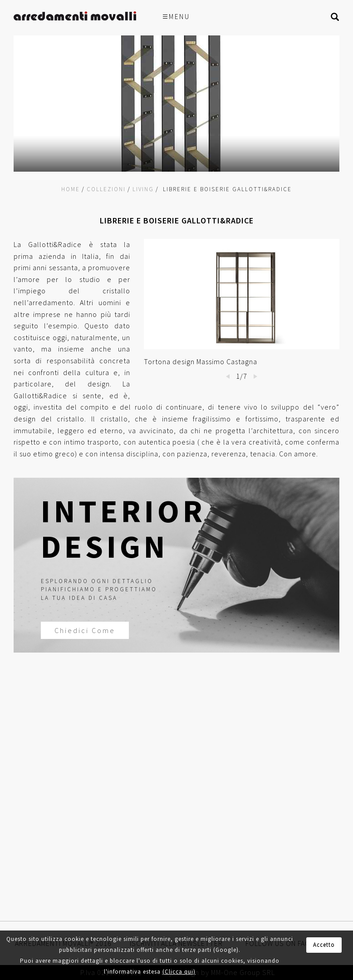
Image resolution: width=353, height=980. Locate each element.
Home (71, 189)
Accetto (324, 945)
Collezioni (106, 189)
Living (143, 189)
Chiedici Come (83, 630)
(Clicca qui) (179, 972)
